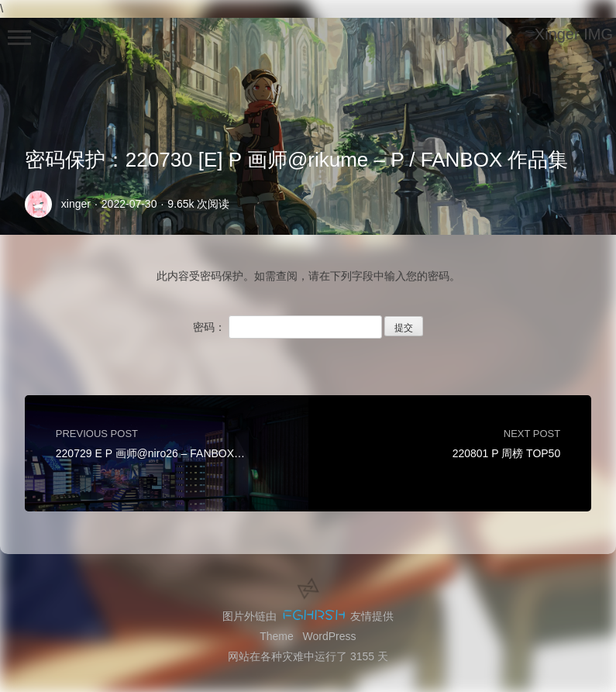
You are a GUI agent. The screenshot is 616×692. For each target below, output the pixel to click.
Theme (277, 636)
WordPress (330, 636)
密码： (287, 327)
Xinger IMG (574, 34)
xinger (76, 204)
